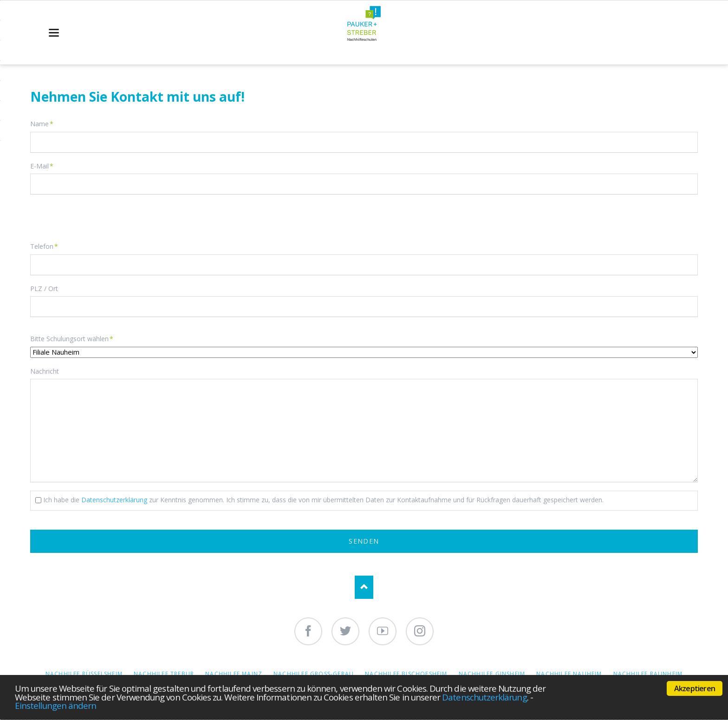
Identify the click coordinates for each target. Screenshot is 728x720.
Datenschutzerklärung (484, 697)
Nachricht (45, 371)
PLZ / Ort (44, 289)
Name (45, 123)
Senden (364, 541)
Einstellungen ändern (55, 705)
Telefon (45, 246)
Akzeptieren (695, 688)
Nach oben (364, 587)
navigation (54, 33)
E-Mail (45, 166)
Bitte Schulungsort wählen (72, 338)
